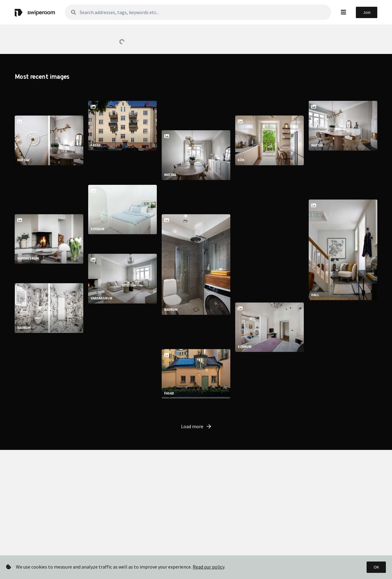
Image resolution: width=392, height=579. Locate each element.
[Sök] (198, 12)
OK (376, 567)
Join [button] (367, 12)
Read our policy (208, 567)
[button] (343, 12)
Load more (196, 441)
